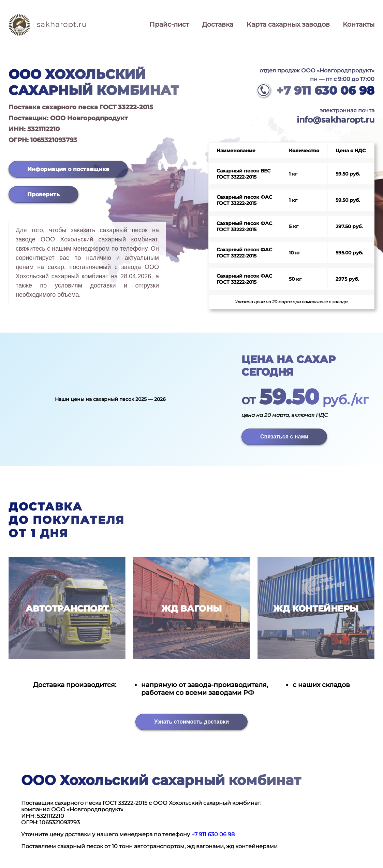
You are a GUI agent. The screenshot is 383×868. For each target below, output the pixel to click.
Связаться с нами (284, 437)
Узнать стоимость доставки (191, 722)
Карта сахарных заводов (288, 24)
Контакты (359, 24)
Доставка (218, 24)
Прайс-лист (169, 24)
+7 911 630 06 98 (325, 90)
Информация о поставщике (68, 169)
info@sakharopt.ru (336, 120)
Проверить (43, 194)
